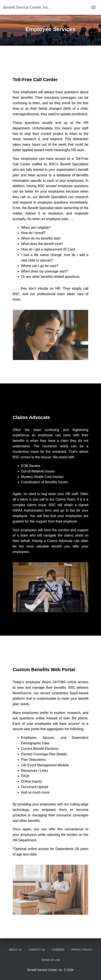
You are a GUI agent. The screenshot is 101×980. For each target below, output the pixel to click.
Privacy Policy (82, 950)
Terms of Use (50, 960)
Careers (58, 950)
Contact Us (37, 950)
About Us (15, 950)
